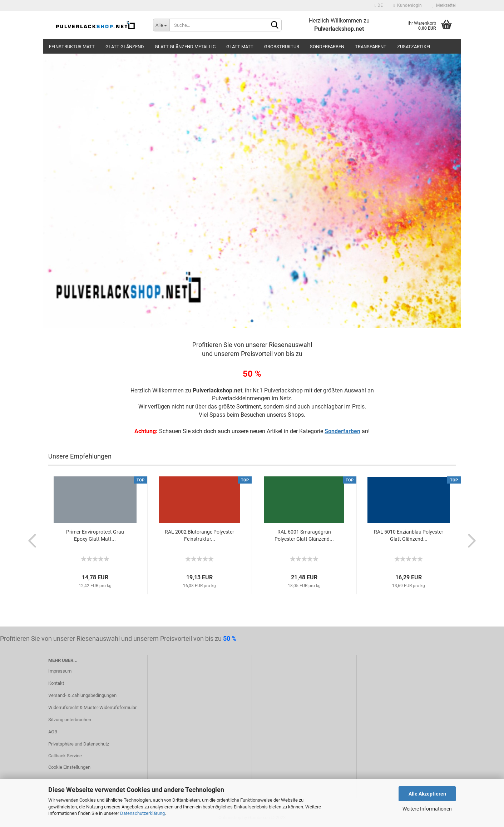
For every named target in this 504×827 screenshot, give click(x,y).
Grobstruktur (282, 47)
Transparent (371, 47)
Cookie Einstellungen (69, 767)
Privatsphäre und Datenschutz (79, 744)
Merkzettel (444, 5)
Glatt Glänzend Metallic (185, 47)
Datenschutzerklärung (142, 813)
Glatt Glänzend (125, 47)
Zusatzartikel (414, 47)
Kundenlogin (408, 5)
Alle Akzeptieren (427, 794)
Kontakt (56, 683)
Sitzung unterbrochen (70, 720)
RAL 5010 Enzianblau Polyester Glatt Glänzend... (409, 535)
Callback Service (65, 756)
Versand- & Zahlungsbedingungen (82, 695)
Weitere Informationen (427, 809)
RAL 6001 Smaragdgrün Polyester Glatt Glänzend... (304, 535)
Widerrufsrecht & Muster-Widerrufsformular (92, 707)
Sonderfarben (327, 47)
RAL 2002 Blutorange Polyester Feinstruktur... (199, 535)
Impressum (60, 671)
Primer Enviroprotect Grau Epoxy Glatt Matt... (95, 535)
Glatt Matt (240, 47)
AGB (53, 732)
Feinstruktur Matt (72, 47)
